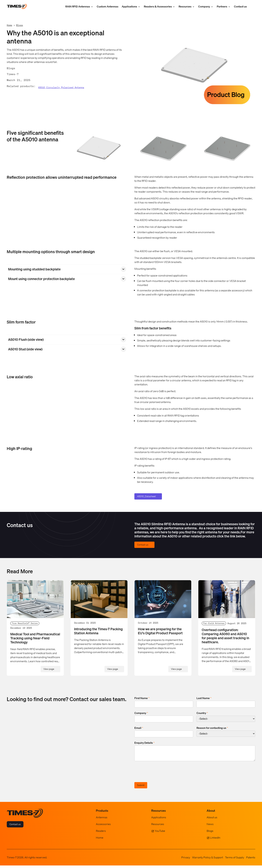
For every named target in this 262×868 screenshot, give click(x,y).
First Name (142, 698)
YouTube (160, 833)
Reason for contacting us (212, 728)
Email (139, 728)
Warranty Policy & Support (208, 860)
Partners (222, 6)
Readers (101, 833)
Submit (141, 788)
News (210, 827)
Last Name (204, 698)
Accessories (103, 827)
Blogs (20, 25)
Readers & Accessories (158, 6)
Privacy (186, 860)
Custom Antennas (108, 6)
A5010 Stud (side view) (25, 349)
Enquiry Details (144, 743)
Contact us (240, 6)
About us (212, 820)
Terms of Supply (235, 860)
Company (204, 6)
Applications (129, 6)
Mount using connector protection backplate (41, 279)
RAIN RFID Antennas (78, 6)
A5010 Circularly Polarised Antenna (61, 88)
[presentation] (160, 775)
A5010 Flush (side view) (26, 340)
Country (202, 713)
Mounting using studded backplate (34, 269)
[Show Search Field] (252, 6)
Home (9, 25)
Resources (185, 6)
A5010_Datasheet (146, 496)
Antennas (102, 820)
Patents (251, 860)
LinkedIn (215, 840)
